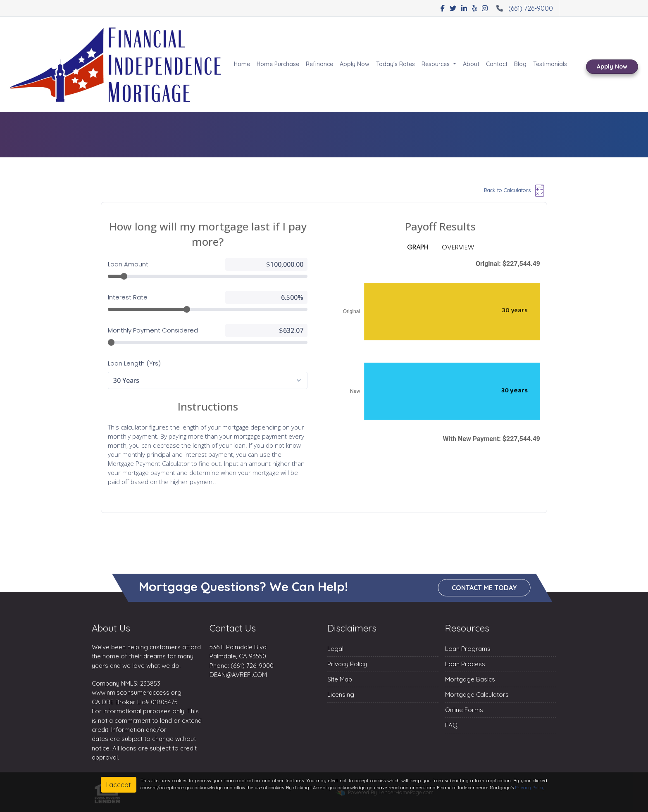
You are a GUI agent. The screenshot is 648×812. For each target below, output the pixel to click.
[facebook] (443, 8)
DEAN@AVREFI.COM (238, 675)
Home (242, 64)
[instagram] (485, 8)
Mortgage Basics (470, 679)
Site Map (340, 679)
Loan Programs (468, 649)
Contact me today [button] (484, 588)
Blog (520, 64)
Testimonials (550, 64)
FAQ (451, 725)
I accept (119, 785)
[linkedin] (464, 8)
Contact (497, 64)
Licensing (341, 694)
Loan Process (465, 664)
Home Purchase (278, 64)
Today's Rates (395, 64)
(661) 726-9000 (524, 8)
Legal (335, 649)
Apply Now (355, 64)
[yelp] (474, 8)
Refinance (319, 64)
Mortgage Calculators (477, 694)
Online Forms (464, 710)
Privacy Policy (347, 664)
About (471, 64)
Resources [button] (436, 64)
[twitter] (453, 8)
